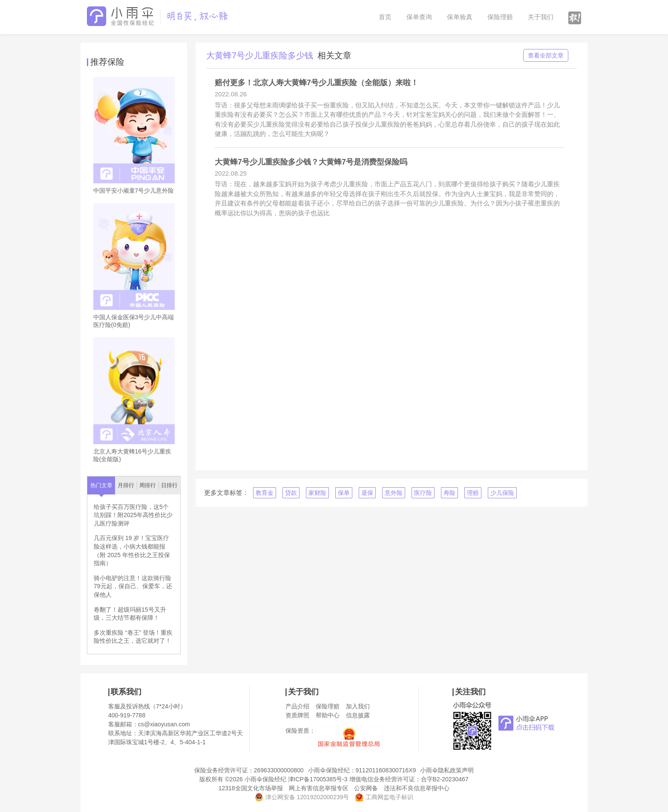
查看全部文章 (546, 55)
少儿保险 (502, 493)
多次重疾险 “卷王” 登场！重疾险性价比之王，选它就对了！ (133, 637)
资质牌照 (297, 715)
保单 (344, 493)
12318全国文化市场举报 (251, 788)
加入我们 (358, 706)
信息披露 (358, 715)
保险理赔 (500, 17)
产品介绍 (297, 706)
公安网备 (366, 788)
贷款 (291, 493)
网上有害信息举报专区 (319, 788)
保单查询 (419, 17)
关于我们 (541, 17)
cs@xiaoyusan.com (164, 724)
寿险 (449, 493)
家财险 (317, 493)
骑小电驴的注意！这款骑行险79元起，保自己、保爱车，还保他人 (133, 586)
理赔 (473, 493)
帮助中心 (328, 715)
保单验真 (460, 17)
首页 (385, 17)
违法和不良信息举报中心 (417, 788)
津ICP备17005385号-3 (318, 779)
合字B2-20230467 (445, 779)
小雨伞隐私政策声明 (447, 770)
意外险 (394, 493)
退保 (367, 493)
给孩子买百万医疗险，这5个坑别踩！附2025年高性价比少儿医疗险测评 (133, 515)
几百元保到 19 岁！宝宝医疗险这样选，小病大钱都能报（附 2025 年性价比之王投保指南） (132, 550)
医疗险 (423, 493)
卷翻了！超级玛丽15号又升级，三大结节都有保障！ (130, 614)
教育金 (265, 493)
